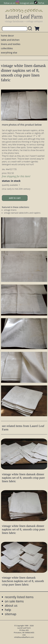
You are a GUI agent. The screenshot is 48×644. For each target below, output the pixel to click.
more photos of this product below (22, 125)
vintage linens (10, 210)
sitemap (11, 614)
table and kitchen (10, 40)
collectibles (7, 48)
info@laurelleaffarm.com (24, 637)
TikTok (41, 3)
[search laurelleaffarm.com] (31, 29)
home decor (7, 36)
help (8, 610)
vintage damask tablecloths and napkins (22, 213)
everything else (9, 53)
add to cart (15, 198)
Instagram (25, 3)
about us (11, 605)
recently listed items (19, 597)
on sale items (14, 601)
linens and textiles (11, 44)
